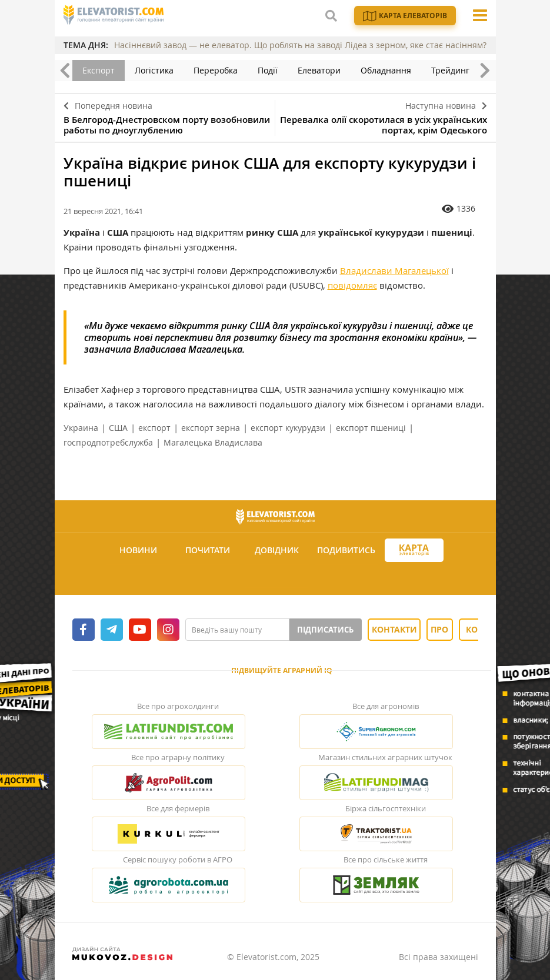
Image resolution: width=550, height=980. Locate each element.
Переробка (216, 70)
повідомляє (352, 285)
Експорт (99, 70)
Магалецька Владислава (213, 442)
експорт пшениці (371, 428)
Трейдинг (450, 70)
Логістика (154, 70)
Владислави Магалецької (394, 270)
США (118, 428)
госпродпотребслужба (108, 442)
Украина (81, 428)
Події (268, 70)
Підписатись (325, 630)
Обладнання (386, 70)
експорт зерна (211, 428)
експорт (154, 428)
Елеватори (319, 70)
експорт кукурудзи (288, 428)
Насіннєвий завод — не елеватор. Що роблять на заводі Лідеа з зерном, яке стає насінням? (300, 45)
